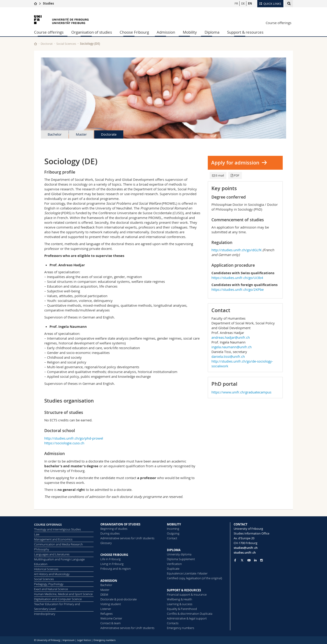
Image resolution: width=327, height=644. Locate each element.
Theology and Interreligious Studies (57, 529)
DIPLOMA (174, 550)
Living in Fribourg (112, 564)
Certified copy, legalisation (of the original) (194, 578)
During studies (110, 533)
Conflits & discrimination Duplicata (190, 614)
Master (81, 134)
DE (243, 3)
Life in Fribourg (110, 559)
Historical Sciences (46, 569)
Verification (174, 564)
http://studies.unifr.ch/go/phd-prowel (74, 438)
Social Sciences (66, 44)
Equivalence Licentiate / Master (187, 573)
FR (236, 3)
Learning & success (180, 604)
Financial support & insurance (187, 594)
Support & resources (245, 32)
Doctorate (109, 134)
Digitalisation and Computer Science (58, 599)
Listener (106, 609)
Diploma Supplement (181, 559)
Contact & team (110, 623)
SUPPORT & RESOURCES (184, 590)
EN (250, 3)
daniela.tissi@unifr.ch (228, 356)
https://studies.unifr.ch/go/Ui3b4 (237, 278)
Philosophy (42, 549)
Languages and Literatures (52, 554)
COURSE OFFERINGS (48, 525)
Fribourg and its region (116, 569)
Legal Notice (84, 640)
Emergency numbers (181, 628)
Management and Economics (53, 539)
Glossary (106, 543)
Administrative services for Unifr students (127, 538)
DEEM (104, 594)
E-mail (218, 175)
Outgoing (173, 533)
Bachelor (55, 134)
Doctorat (47, 44)
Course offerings (279, 23)
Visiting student (111, 604)
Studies (48, 3)
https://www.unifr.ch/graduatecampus (241, 392)
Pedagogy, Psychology (49, 584)
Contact (172, 538)
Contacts (173, 623)
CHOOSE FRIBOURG (114, 555)
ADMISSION (109, 581)
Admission (166, 32)
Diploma (212, 32)
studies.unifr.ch (245, 552)
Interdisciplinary (45, 614)
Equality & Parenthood (182, 609)
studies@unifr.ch (246, 548)
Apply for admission (235, 163)
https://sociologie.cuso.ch (64, 443)
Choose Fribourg (134, 32)
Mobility (190, 32)
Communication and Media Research (58, 544)
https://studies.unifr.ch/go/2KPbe (238, 289)
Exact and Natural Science (51, 589)
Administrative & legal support (187, 618)
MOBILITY (174, 524)
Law (37, 534)
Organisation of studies (92, 32)
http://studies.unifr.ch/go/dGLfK (237, 250)
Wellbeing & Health (180, 599)
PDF (235, 175)
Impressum (68, 640)
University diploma (179, 554)
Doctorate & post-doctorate (119, 599)
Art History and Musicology (52, 574)
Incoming (173, 529)
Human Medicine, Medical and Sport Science (63, 594)
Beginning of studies (114, 529)
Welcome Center (111, 618)
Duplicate (173, 569)
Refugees (107, 614)
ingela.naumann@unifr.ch (232, 347)
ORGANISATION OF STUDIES (120, 524)
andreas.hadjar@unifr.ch (231, 337)
